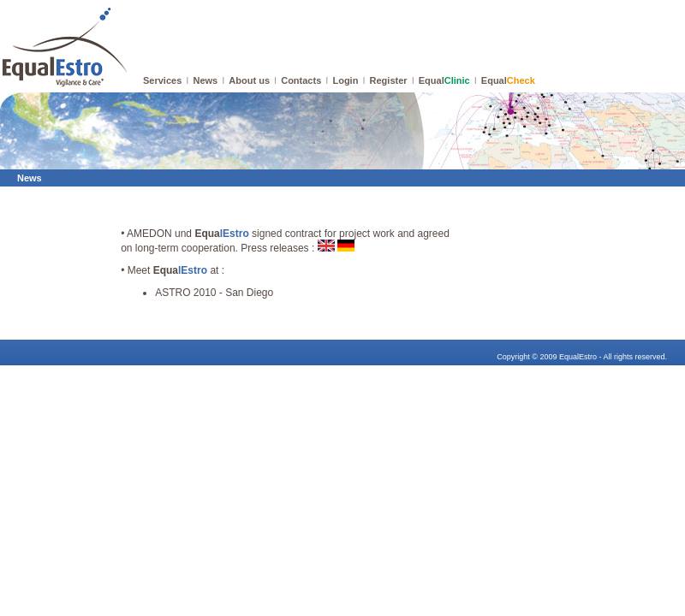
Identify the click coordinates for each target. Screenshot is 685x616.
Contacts (301, 80)
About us (249, 80)
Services (162, 80)
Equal (444, 80)
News (205, 80)
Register (389, 80)
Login (345, 80)
